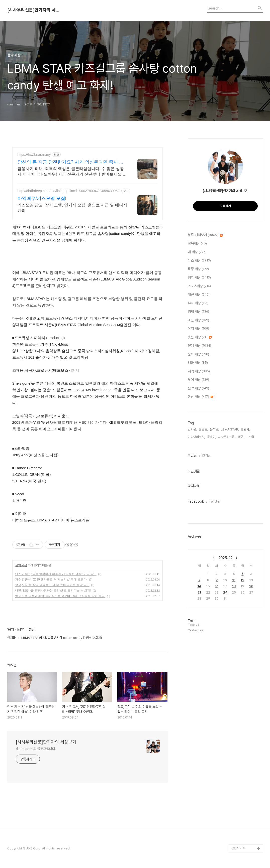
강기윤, (192, 429)
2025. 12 (225, 558)
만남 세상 (200, 397)
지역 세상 (199, 371)
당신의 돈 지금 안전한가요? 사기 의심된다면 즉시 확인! (71, 162)
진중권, (203, 429)
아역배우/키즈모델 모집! (42, 198)
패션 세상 (199, 295)
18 (234, 586)
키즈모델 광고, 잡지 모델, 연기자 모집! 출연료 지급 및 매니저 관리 (72, 208)
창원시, (245, 429)
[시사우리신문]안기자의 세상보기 (35, 10)
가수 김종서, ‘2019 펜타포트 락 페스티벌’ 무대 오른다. (51, 580)
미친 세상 (198, 320)
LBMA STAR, (230, 429)
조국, (252, 437)
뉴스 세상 (199, 261)
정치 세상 (199, 278)
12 (242, 580)
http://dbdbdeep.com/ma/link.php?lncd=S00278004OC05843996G (69, 191)
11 (234, 580)
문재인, (212, 437)
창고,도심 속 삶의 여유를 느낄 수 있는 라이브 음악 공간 (52, 585)
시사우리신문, (227, 437)
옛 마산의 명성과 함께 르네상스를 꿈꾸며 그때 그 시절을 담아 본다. (60, 596)
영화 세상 (198, 363)
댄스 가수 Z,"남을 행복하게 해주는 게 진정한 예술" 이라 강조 (56, 574)
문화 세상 (198, 354)
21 (199, 592)
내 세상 (197, 252)
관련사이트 (238, 848)
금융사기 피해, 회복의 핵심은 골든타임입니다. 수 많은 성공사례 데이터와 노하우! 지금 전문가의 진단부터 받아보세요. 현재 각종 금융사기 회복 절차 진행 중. (71, 172)
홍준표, (242, 437)
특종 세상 (198, 269)
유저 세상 (198, 329)
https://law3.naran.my (34, 155)
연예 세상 (199, 346)
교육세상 (197, 244)
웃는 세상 (200, 337)
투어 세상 (198, 380)
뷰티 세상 (198, 303)
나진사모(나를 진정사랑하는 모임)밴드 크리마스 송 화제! (53, 591)
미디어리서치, (196, 437)
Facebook (196, 501)
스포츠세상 (199, 286)
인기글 (206, 455)
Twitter (215, 501)
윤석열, (214, 429)
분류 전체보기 (205, 235)
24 (225, 592)
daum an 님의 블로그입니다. (36, 749)
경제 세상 (198, 312)
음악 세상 (21, 565)
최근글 (192, 455)
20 (251, 586)
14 (199, 586)
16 (217, 586)
